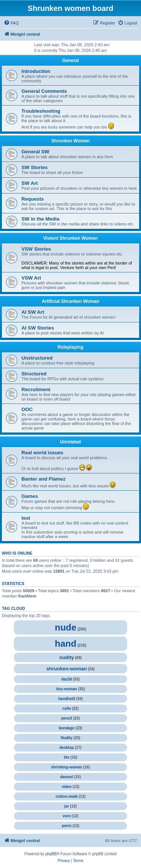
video (67, 787)
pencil (67, 718)
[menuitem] (11, 23)
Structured (34, 374)
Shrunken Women (71, 141)
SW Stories (35, 167)
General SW (35, 152)
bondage (67, 728)
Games (30, 496)
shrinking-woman (67, 767)
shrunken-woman (67, 669)
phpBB (51, 854)
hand (66, 643)
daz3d (67, 679)
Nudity (67, 738)
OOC (27, 409)
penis (67, 826)
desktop (67, 748)
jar (67, 806)
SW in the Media (40, 219)
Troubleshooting (41, 111)
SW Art (30, 183)
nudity (67, 657)
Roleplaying (70, 347)
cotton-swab (67, 796)
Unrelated (70, 442)
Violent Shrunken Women (70, 238)
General (70, 60)
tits (67, 757)
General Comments (44, 91)
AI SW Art (33, 312)
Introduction (36, 71)
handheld (67, 699)
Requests (33, 199)
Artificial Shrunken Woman (70, 301)
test (26, 518)
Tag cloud (14, 608)
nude (66, 627)
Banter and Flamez (43, 479)
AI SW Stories (38, 328)
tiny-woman (67, 689)
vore (67, 816)
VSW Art (31, 278)
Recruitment (36, 389)
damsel (67, 777)
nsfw (67, 708)
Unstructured (37, 358)
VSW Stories (36, 249)
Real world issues (42, 453)
